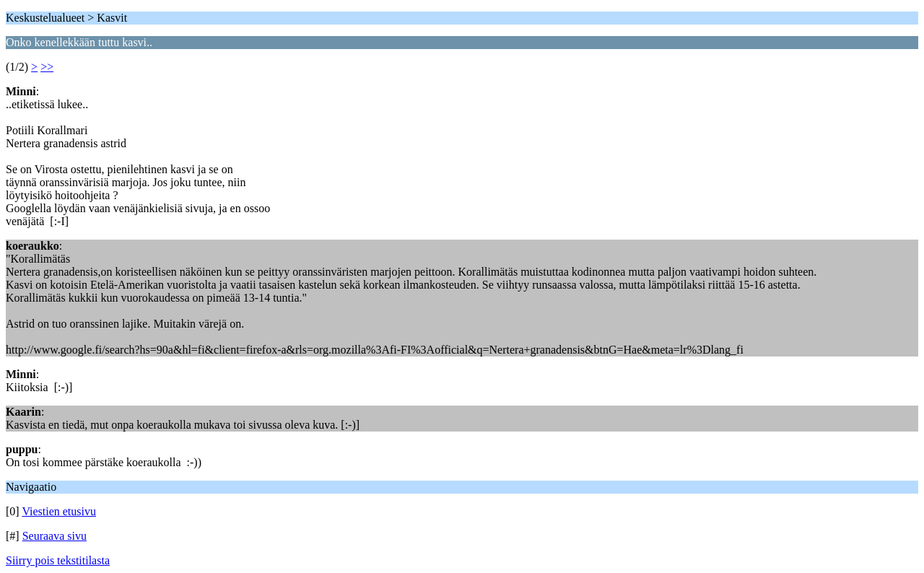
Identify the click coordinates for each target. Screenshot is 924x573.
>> (47, 67)
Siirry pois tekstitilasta (58, 560)
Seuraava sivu (55, 536)
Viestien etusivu (59, 511)
